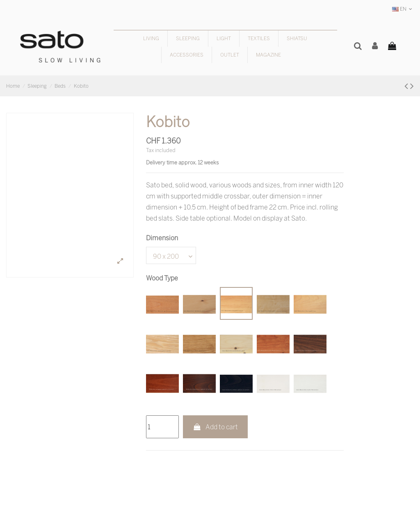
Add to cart (216, 427)
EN (403, 9)
